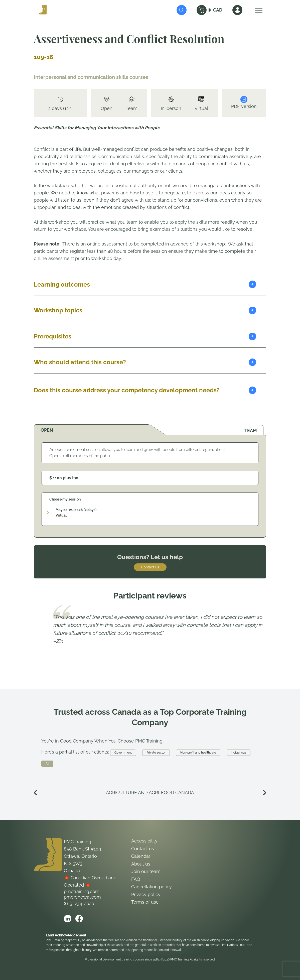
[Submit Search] (182, 10)
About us (141, 864)
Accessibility (144, 841)
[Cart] (202, 10)
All (47, 764)
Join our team (146, 871)
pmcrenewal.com (82, 897)
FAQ (136, 879)
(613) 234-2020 (79, 903)
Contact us (150, 567)
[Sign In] (237, 10)
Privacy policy (146, 894)
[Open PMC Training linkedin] (68, 919)
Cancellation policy (152, 887)
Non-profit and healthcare (198, 753)
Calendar (141, 856)
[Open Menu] (257, 10)
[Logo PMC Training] (43, 10)
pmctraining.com (82, 891)
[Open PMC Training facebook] (79, 919)
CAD (218, 10)
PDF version (244, 102)
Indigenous (239, 753)
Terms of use (145, 902)
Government (123, 753)
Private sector (156, 753)
